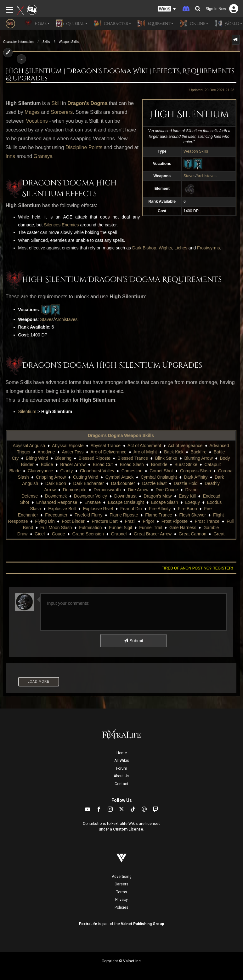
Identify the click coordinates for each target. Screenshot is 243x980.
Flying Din (45, 521)
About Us (121, 776)
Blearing (63, 458)
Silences (52, 225)
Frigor (148, 521)
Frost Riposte (175, 521)
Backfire (198, 452)
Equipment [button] (155, 23)
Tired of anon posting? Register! (197, 568)
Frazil (130, 521)
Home (122, 753)
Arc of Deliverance (108, 452)
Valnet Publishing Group (142, 924)
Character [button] (113, 23)
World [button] (229, 23)
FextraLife (88, 924)
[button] (167, 9)
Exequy (192, 502)
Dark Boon (56, 483)
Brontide (159, 464)
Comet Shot (161, 471)
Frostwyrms (208, 248)
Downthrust (125, 496)
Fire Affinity (160, 509)
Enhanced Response (57, 502)
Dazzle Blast (154, 483)
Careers (121, 884)
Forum (122, 768)
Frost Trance (207, 521)
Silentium (27, 411)
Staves (189, 176)
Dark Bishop (144, 248)
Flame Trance (159, 515)
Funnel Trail (151, 528)
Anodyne (46, 452)
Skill (56, 103)
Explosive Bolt (62, 509)
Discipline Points (84, 147)
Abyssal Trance (105, 446)
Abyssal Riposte (68, 446)
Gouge (59, 534)
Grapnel (119, 534)
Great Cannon (193, 534)
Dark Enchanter (89, 483)
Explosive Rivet (98, 509)
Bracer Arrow (73, 464)
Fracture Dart (105, 521)
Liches (181, 248)
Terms (122, 892)
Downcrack (56, 496)
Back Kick (174, 452)
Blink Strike (166, 458)
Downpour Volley (90, 496)
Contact (121, 784)
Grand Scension (88, 534)
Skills (46, 42)
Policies (121, 907)
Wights (165, 248)
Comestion (132, 471)
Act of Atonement (144, 446)
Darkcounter (123, 483)
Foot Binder (73, 521)
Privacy (121, 900)
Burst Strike (186, 464)
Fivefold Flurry (89, 515)
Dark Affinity (196, 477)
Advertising (122, 877)
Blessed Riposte (95, 458)
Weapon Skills (69, 42)
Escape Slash (165, 502)
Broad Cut (103, 464)
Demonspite (75, 490)
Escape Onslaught (126, 502)
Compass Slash (195, 471)
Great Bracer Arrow (153, 534)
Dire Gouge (167, 490)
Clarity (67, 471)
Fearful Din (131, 509)
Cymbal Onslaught (159, 477)
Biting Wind (37, 458)
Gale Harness (183, 528)
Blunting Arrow (198, 458)
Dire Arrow (138, 490)
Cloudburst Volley (97, 471)
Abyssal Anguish (29, 446)
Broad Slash (132, 464)
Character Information (18, 42)
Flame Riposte (124, 515)
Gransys (43, 156)
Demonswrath (107, 490)
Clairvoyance (40, 471)
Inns (10, 156)
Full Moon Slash (56, 528)
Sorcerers (62, 112)
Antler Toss (73, 452)
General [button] (72, 23)
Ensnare (93, 502)
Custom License (128, 829)
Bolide (47, 464)
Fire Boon (187, 509)
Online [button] (194, 23)
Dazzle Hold (186, 483)
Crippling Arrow (51, 477)
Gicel (40, 534)
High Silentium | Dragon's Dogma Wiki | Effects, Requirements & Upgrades (120, 75)
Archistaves (206, 176)
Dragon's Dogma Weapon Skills (121, 435)
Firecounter (56, 515)
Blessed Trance (133, 458)
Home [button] (37, 23)
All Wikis (122, 761)
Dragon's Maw (158, 496)
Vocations (37, 121)
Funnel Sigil (120, 528)
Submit (133, 641)
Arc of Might (145, 452)
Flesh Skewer (192, 515)
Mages (32, 112)
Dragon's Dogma (87, 103)
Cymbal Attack (119, 477)
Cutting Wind (86, 477)
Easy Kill (187, 496)
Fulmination (90, 528)
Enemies (70, 225)
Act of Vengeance (185, 446)
